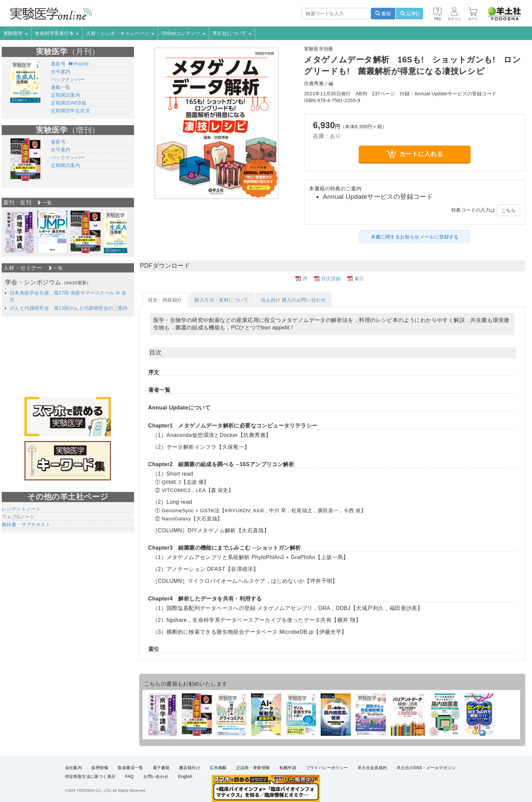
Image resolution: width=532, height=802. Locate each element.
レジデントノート (21, 509)
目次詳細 (331, 279)
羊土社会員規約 (372, 768)
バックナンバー (68, 79)
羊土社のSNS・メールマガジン (426, 768)
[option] (20, 232)
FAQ (129, 777)
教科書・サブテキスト (26, 524)
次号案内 (61, 72)
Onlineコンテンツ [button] (183, 33)
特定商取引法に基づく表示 (90, 777)
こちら (508, 210)
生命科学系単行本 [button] (57, 33)
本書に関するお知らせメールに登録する (415, 237)
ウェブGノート (18, 517)
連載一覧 (61, 87)
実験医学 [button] (16, 33)
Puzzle (79, 64)
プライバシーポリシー (327, 768)
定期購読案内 (65, 95)
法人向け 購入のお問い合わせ (293, 300)
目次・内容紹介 (165, 300)
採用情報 (100, 768)
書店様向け (190, 768)
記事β (410, 14)
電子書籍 (161, 768)
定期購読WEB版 (69, 103)
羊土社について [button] (232, 33)
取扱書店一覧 (130, 768)
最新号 (58, 64)
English (185, 777)
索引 (359, 279)
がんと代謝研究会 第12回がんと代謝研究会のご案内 (69, 308)
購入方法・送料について (221, 300)
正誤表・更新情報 (253, 768)
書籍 (383, 14)
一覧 (44, 203)
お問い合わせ (156, 777)
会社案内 (74, 768)
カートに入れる (415, 154)
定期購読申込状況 (70, 111)
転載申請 (288, 768)
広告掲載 (218, 768)
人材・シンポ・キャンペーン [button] (120, 33)
